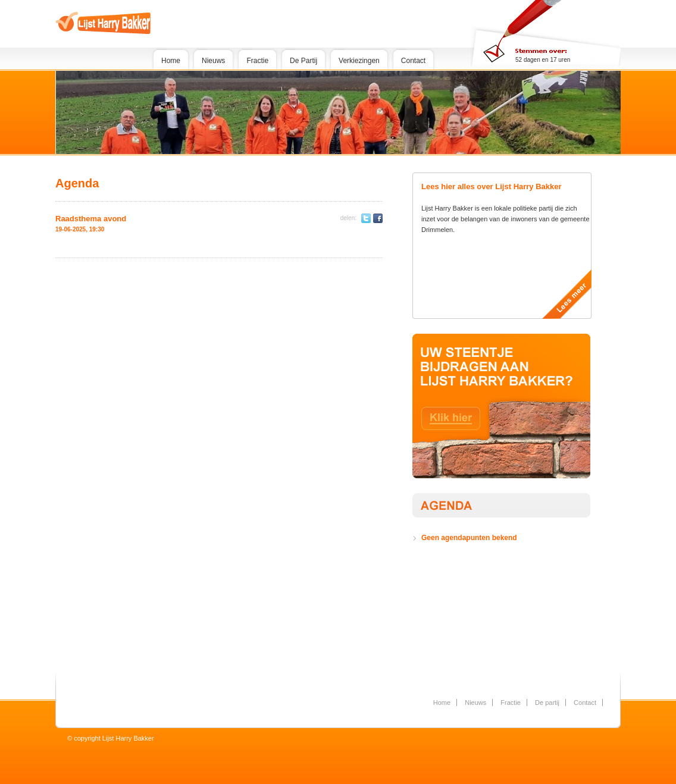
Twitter (366, 218)
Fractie (257, 61)
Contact (413, 61)
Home (171, 61)
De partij (547, 703)
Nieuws (213, 61)
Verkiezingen (359, 61)
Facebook (378, 218)
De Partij (303, 61)
